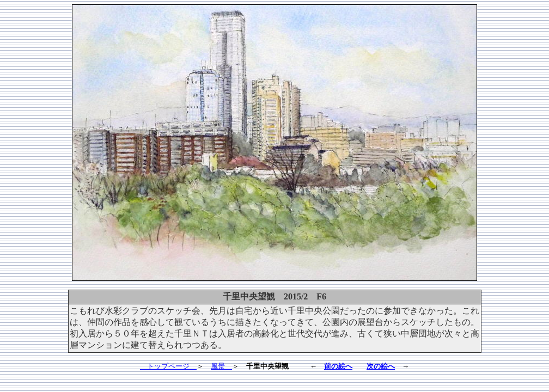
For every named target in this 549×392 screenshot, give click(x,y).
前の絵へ (338, 366)
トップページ (168, 366)
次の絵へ (381, 366)
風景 (221, 366)
